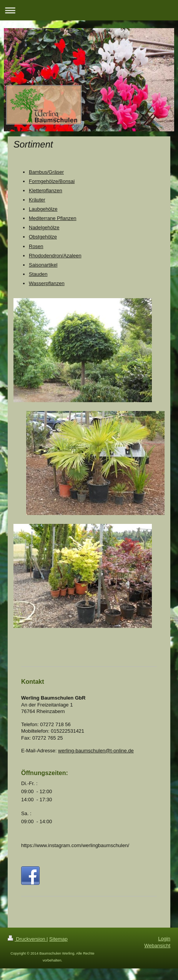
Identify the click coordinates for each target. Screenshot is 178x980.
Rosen (36, 246)
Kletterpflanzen (46, 190)
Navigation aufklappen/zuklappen (89, 10)
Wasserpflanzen (47, 283)
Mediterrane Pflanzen (53, 218)
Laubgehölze (43, 209)
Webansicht (157, 946)
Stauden (38, 274)
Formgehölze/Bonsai (52, 181)
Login (164, 939)
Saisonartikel (43, 265)
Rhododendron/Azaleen (55, 256)
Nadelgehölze (44, 227)
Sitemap (58, 939)
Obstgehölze (43, 237)
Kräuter (37, 200)
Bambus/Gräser (46, 172)
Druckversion (27, 939)
